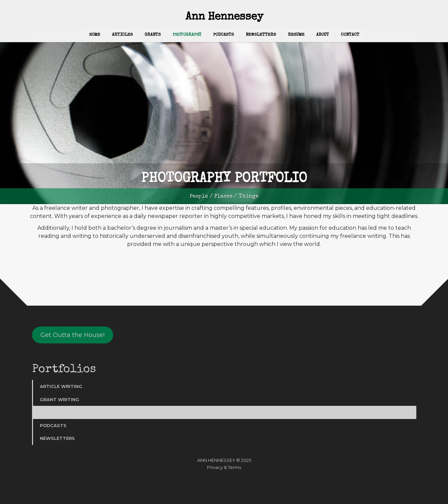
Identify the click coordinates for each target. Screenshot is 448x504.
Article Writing (61, 386)
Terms (234, 467)
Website (224, 476)
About (323, 35)
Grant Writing (59, 399)
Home (95, 35)
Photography (187, 35)
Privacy (215, 467)
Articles (122, 35)
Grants (153, 35)
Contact (350, 35)
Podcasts (223, 35)
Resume (296, 35)
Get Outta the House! (72, 335)
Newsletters (261, 35)
